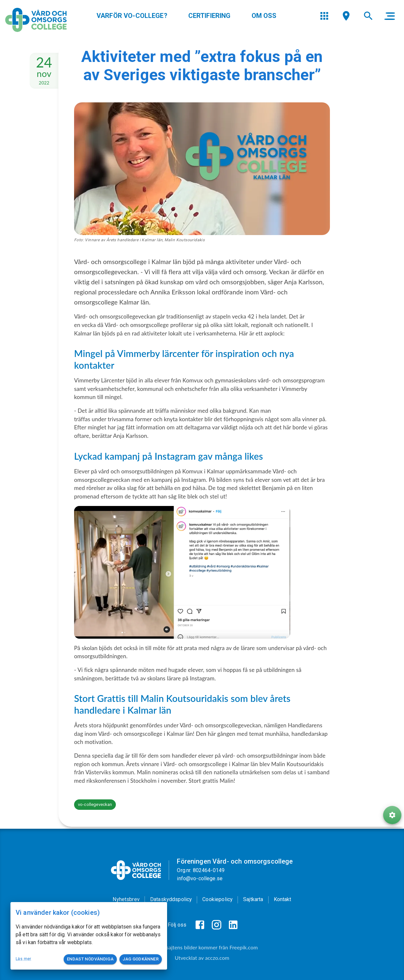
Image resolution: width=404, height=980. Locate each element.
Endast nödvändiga (90, 959)
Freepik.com (244, 947)
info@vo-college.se (200, 878)
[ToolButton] (392, 835)
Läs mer (23, 959)
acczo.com (217, 958)
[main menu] (390, 26)
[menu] (324, 26)
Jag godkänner (141, 959)
